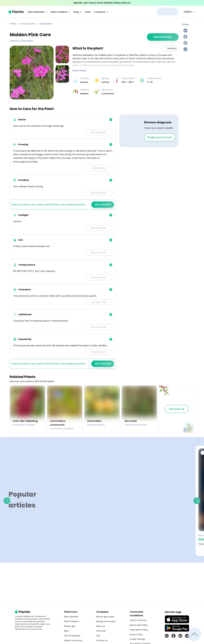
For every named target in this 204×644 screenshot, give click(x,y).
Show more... (80, 70)
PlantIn (13, 24)
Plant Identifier (28, 24)
